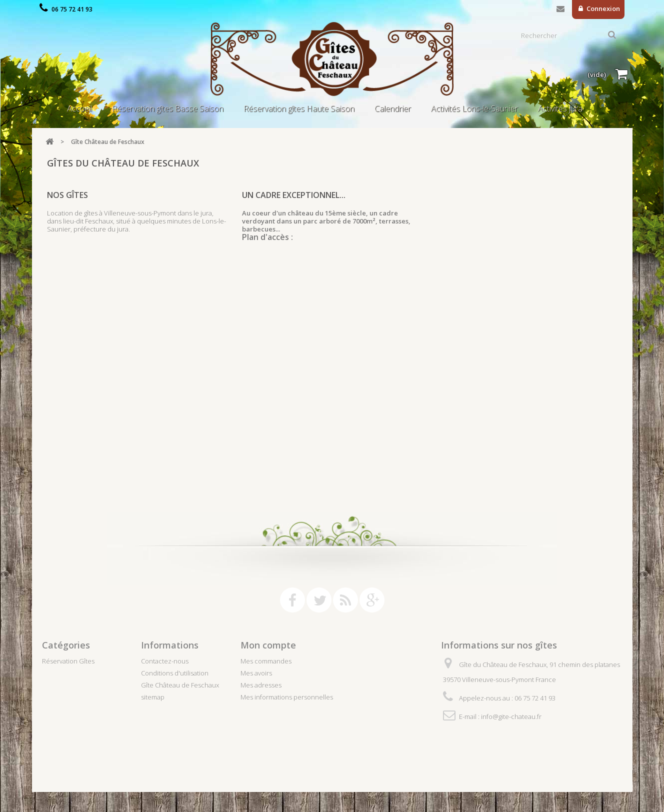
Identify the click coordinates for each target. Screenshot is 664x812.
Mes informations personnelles (287, 697)
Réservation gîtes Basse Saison (168, 108)
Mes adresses (261, 685)
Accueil (79, 108)
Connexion (602, 8)
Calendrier (393, 108)
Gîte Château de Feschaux (180, 685)
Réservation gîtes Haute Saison (299, 108)
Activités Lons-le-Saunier (474, 108)
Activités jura (560, 108)
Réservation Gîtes (68, 661)
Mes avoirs (256, 673)
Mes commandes (266, 661)
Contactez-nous (560, 11)
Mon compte (268, 645)
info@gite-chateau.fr (511, 716)
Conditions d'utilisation (175, 673)
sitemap (153, 697)
